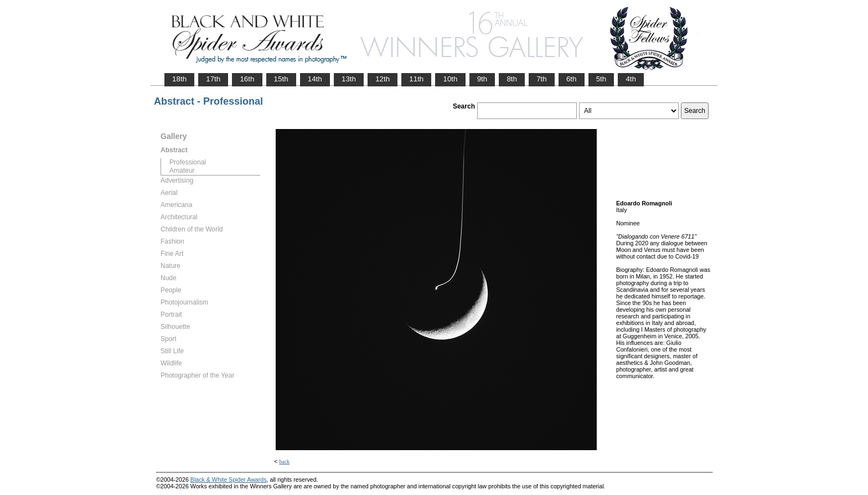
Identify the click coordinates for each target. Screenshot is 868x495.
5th (601, 79)
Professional (188, 162)
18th (179, 79)
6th (572, 79)
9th (482, 79)
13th (349, 79)
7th (542, 79)
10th (450, 79)
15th (281, 79)
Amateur (182, 171)
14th (315, 79)
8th (512, 79)
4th (631, 79)
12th (383, 79)
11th (416, 79)
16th (247, 79)
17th (213, 79)
